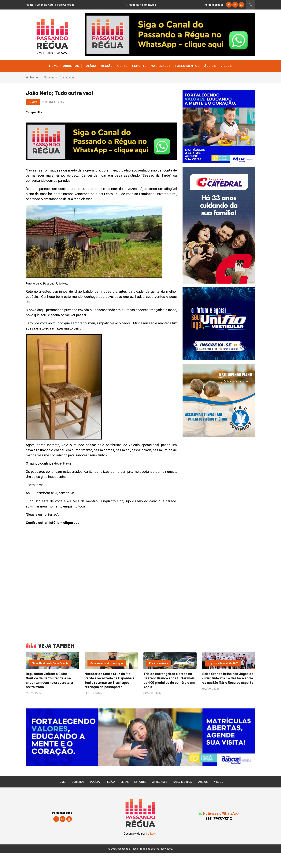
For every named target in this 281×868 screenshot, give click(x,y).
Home (30, 5)
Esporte (139, 66)
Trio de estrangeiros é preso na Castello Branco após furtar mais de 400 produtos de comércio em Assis (169, 696)
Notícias (49, 77)
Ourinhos (71, 66)
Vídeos (226, 66)
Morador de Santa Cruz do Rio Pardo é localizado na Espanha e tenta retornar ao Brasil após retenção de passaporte (109, 696)
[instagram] (235, 5)
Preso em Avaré (159, 680)
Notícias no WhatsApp (141, 5)
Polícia (90, 66)
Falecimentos (187, 66)
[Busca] (250, 5)
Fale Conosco (66, 5)
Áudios (210, 66)
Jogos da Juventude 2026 (223, 680)
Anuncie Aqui (45, 5)
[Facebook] (229, 5)
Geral (122, 66)
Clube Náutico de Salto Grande (50, 680)
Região (107, 66)
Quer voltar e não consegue (107, 680)
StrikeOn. (152, 848)
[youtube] (241, 5)
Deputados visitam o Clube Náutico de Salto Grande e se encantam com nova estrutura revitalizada (49, 696)
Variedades (161, 66)
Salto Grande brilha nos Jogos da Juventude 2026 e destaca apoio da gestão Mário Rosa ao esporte (228, 694)
